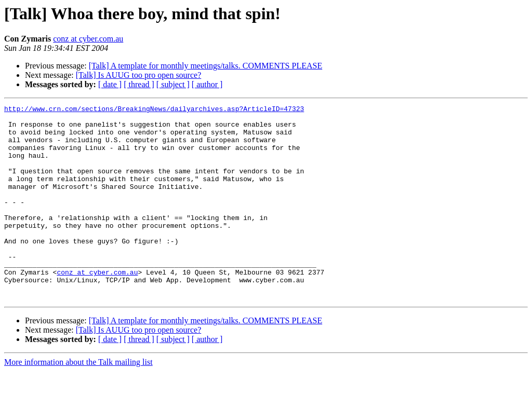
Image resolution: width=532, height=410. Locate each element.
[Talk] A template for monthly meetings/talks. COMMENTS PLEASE (206, 66)
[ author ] (207, 84)
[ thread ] (139, 84)
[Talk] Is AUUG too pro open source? (138, 75)
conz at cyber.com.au (88, 39)
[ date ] (110, 84)
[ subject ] (173, 84)
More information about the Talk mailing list (78, 401)
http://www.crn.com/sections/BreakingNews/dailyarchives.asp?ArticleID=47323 (154, 110)
